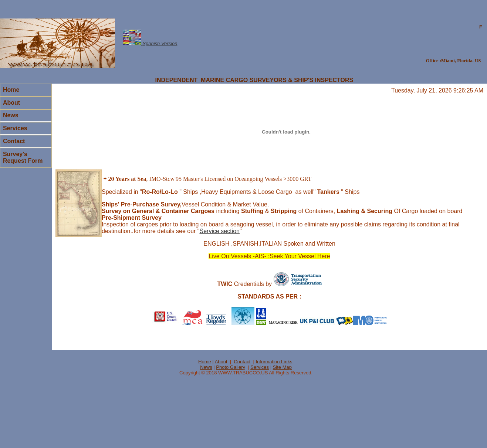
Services (15, 128)
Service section (219, 231)
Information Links (274, 362)
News (11, 115)
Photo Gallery (231, 367)
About (11, 103)
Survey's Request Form (23, 157)
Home (11, 90)
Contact (14, 141)
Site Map (282, 367)
